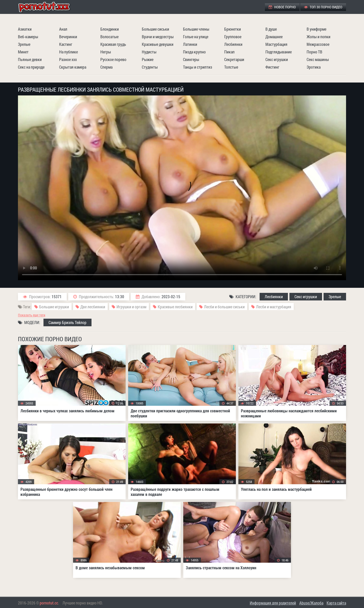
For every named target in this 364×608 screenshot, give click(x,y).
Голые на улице (196, 37)
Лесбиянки (233, 44)
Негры (106, 52)
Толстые (231, 67)
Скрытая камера (73, 67)
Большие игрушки (54, 307)
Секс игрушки (277, 59)
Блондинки (110, 29)
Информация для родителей (273, 603)
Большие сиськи (155, 29)
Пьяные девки (30, 59)
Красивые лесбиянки (175, 307)
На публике (69, 52)
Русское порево (113, 59)
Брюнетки (233, 29)
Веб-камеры (28, 37)
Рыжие (148, 59)
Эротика (314, 67)
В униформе (316, 29)
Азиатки (25, 29)
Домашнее (274, 37)
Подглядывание (279, 52)
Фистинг (272, 67)
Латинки (190, 44)
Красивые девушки (158, 44)
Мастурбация (276, 44)
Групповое (233, 37)
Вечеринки (68, 37)
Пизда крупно (194, 52)
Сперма (106, 67)
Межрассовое (318, 44)
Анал (63, 29)
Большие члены (196, 29)
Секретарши (234, 59)
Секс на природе (31, 67)
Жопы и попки (318, 37)
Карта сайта (336, 603)
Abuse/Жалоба (311, 603)
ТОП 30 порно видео (323, 7)
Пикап (229, 52)
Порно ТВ (314, 52)
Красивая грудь (113, 44)
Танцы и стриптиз (198, 67)
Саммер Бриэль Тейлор (67, 322)
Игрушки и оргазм (131, 307)
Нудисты (149, 52)
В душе (271, 29)
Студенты (150, 67)
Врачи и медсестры (158, 37)
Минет (23, 52)
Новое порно (282, 7)
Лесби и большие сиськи (224, 307)
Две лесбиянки (93, 307)
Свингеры (191, 59)
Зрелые (24, 44)
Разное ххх (68, 59)
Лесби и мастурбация (274, 307)
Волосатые (109, 37)
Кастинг (66, 44)
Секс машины (318, 59)
